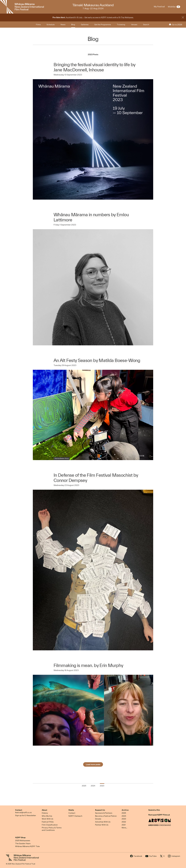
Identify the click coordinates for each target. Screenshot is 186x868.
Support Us (100, 810)
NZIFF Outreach (75, 816)
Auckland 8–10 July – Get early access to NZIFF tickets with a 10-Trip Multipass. (93, 17)
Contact (19, 810)
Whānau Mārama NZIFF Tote (27, 846)
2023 (124, 819)
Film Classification (50, 825)
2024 (124, 816)
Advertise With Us (103, 822)
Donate (98, 819)
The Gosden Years (23, 843)
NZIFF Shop (20, 838)
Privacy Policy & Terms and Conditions (52, 829)
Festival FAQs (48, 822)
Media (71, 810)
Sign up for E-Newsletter (26, 815)
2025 (124, 813)
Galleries (85, 25)
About (44, 810)
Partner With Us (102, 825)
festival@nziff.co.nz (23, 812)
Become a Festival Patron (106, 816)
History (45, 813)
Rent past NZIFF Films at (159, 815)
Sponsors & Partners (104, 813)
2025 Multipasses (23, 840)
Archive (125, 810)
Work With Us (47, 819)
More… (124, 828)
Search (146, 25)
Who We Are (47, 816)
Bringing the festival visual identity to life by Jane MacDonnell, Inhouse (94, 67)
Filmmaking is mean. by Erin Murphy (88, 665)
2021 (124, 825)
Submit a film (154, 810)
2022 (124, 822)
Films (38, 25)
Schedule (51, 25)
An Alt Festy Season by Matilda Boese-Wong (97, 360)
